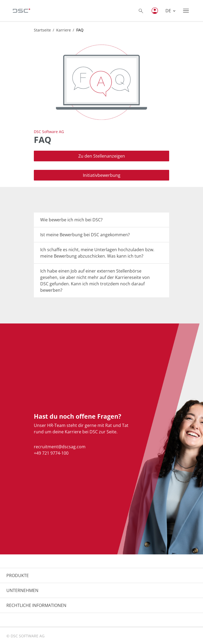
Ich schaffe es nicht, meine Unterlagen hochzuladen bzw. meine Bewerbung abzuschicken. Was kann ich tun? (97, 253)
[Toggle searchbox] (141, 11)
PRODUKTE (18, 575)
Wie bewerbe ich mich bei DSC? (71, 220)
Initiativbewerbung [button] (102, 175)
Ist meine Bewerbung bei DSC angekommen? (85, 235)
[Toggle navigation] (186, 11)
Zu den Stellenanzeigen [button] (102, 156)
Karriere (64, 30)
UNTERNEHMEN (22, 590)
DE (169, 11)
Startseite (42, 30)
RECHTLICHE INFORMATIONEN (36, 605)
